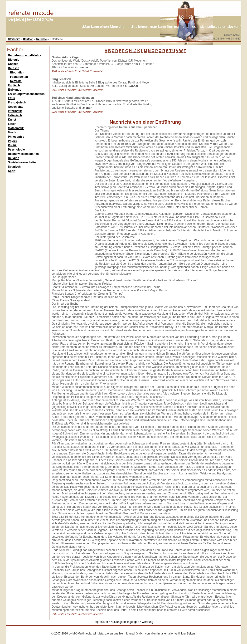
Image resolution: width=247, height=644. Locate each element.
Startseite (14, 39)
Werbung (147, 622)
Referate (42, 39)
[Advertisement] (191, 85)
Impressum (101, 622)
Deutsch (28, 39)
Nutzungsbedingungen (125, 622)
